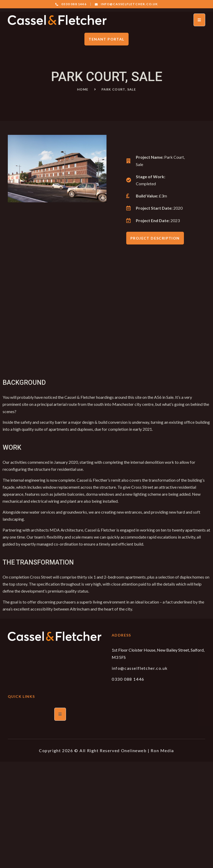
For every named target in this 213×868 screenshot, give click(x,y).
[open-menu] (199, 20)
